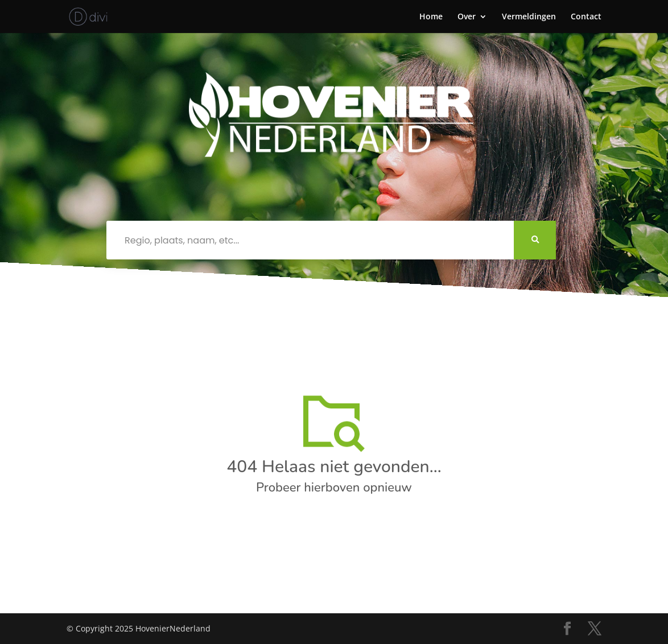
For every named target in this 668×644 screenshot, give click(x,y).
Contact (586, 17)
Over (467, 17)
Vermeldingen (529, 17)
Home (431, 17)
